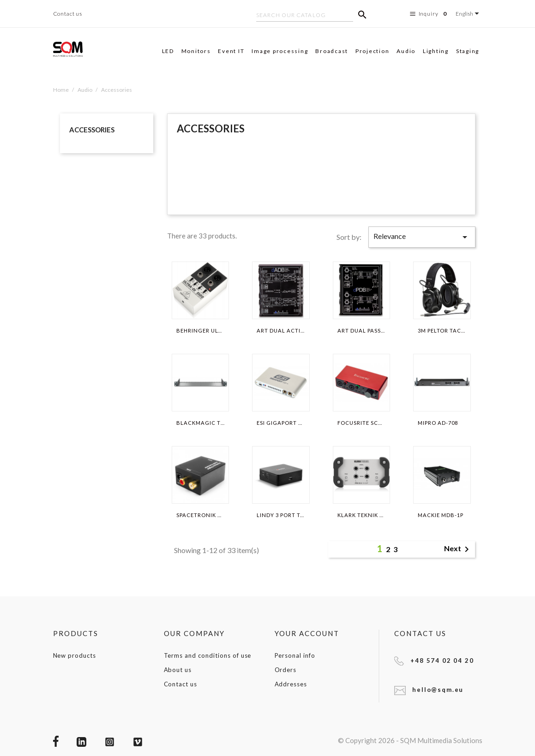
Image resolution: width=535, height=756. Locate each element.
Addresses (291, 684)
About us (178, 670)
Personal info (295, 655)
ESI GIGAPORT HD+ (281, 423)
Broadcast (332, 51)
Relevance (422, 237)
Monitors (196, 51)
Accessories (92, 130)
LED (168, 51)
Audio (406, 51)
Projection (373, 51)
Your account (307, 633)
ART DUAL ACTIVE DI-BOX (281, 331)
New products (75, 655)
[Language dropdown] (469, 14)
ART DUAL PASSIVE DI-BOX (361, 331)
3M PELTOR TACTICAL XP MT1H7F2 (442, 331)
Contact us (68, 14)
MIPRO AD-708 (438, 423)
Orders (286, 670)
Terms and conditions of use (208, 655)
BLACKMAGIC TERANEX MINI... (200, 423)
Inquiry (430, 14)
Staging (468, 51)
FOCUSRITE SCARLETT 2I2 (361, 423)
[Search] (305, 16)
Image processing (280, 51)
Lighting (436, 51)
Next (458, 549)
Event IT (231, 51)
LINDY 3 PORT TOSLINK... (281, 515)
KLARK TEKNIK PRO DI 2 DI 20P (361, 515)
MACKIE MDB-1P (441, 515)
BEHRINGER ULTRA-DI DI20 (200, 331)
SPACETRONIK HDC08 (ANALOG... (200, 515)
